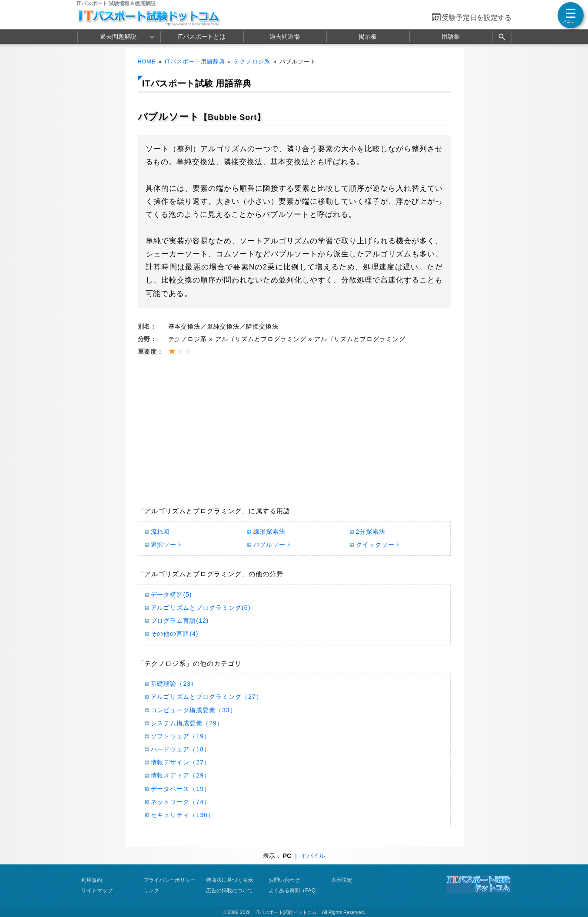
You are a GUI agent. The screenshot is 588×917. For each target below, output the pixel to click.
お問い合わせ (284, 880)
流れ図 (161, 532)
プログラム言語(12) (180, 621)
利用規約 (92, 880)
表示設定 (342, 880)
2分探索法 (371, 532)
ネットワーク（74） (181, 802)
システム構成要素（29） (187, 723)
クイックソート (379, 545)
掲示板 (368, 37)
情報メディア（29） (181, 775)
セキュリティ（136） (183, 815)
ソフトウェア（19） (181, 736)
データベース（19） (181, 789)
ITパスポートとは (201, 37)
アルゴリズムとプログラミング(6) (201, 608)
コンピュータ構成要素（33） (194, 710)
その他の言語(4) (175, 634)
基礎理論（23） (174, 684)
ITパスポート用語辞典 (195, 62)
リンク (151, 890)
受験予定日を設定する (477, 18)
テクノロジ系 (252, 62)
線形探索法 (270, 532)
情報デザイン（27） (181, 762)
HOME (147, 62)
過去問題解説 (118, 37)
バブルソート (273, 545)
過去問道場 (285, 37)
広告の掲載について (229, 890)
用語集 (451, 37)
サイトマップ (97, 890)
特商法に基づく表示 (229, 880)
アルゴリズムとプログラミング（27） (207, 697)
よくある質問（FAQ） (295, 890)
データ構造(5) (171, 595)
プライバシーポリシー (169, 880)
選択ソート (167, 545)
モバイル (313, 856)
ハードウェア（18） (181, 749)
